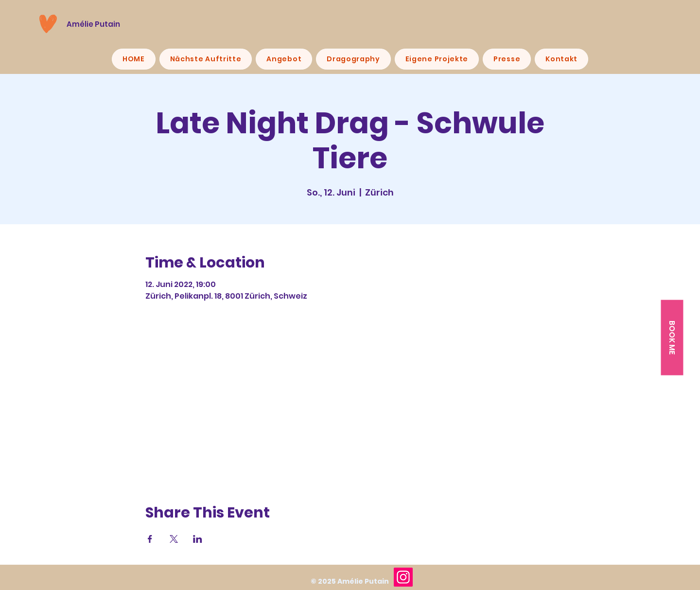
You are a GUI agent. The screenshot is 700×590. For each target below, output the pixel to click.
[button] (672, 337)
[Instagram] (403, 577)
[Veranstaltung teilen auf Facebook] (150, 539)
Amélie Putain (93, 24)
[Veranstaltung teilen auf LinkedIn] (198, 539)
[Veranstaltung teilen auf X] (174, 539)
